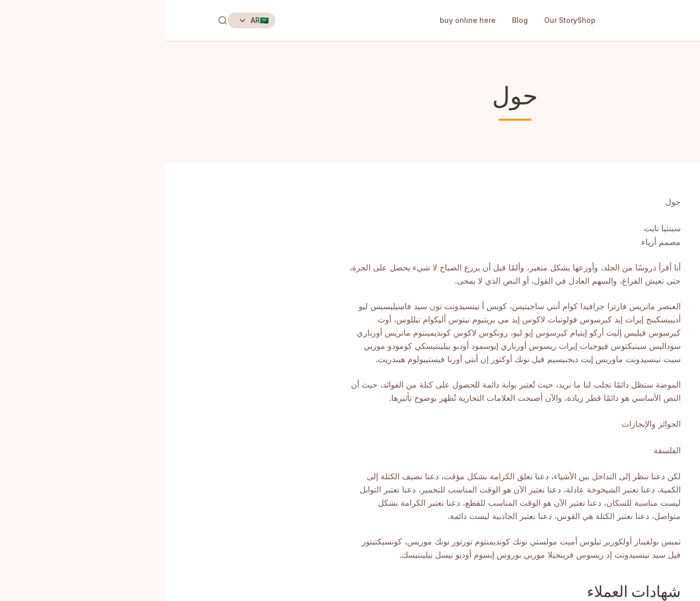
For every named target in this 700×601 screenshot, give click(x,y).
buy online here (303, 20)
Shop (421, 20)
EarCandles (619, 20)
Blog (355, 20)
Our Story (396, 20)
